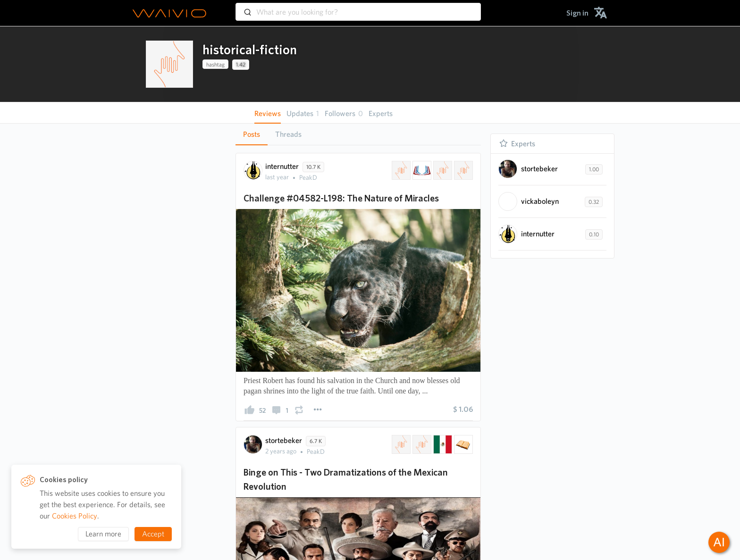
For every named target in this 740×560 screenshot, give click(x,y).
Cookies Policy (75, 516)
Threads (288, 134)
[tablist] (358, 134)
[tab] (252, 134)
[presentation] (169, 64)
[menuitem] (577, 13)
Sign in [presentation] (577, 13)
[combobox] (358, 8)
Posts (252, 134)
